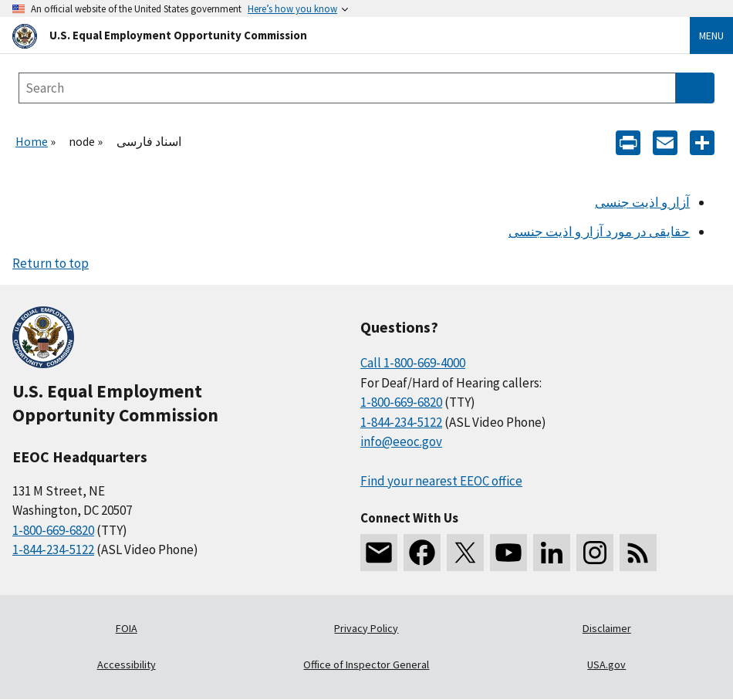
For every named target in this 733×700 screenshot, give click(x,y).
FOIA (127, 628)
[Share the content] (702, 142)
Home (32, 141)
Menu (711, 36)
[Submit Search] (695, 88)
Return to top (51, 263)
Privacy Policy (366, 628)
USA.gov (606, 664)
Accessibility (127, 664)
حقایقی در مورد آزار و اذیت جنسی (599, 232)
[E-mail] (665, 142)
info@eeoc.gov (401, 441)
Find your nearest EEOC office (441, 481)
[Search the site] (347, 88)
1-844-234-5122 (53, 550)
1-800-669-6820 (53, 530)
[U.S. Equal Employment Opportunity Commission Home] (333, 35)
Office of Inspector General (366, 664)
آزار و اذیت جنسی (642, 202)
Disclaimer (607, 628)
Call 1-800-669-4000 (413, 363)
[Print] (628, 142)
